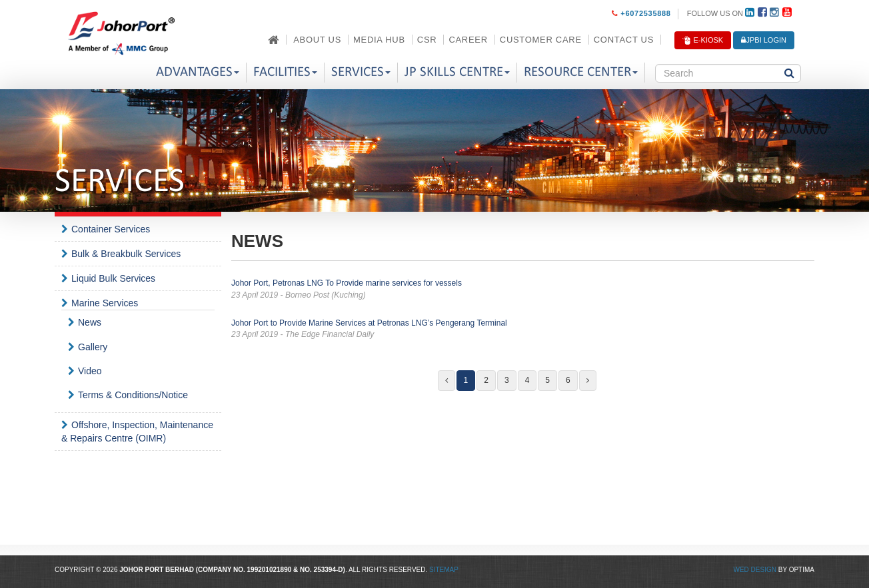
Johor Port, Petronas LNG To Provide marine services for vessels (523, 289)
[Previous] (446, 381)
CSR (427, 40)
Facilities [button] (285, 72)
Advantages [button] (198, 72)
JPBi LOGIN (764, 40)
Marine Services (105, 303)
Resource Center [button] (581, 72)
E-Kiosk (703, 41)
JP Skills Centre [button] (457, 72)
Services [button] (361, 72)
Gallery (93, 347)
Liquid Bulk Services (113, 278)
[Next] (588, 381)
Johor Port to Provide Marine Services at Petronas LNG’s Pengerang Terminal (523, 329)
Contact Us (624, 40)
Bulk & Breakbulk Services (126, 254)
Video (90, 371)
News (90, 322)
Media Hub (379, 40)
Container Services (111, 229)
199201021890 (270, 570)
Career (468, 40)
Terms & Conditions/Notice (133, 395)
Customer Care (541, 40)
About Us (317, 40)
